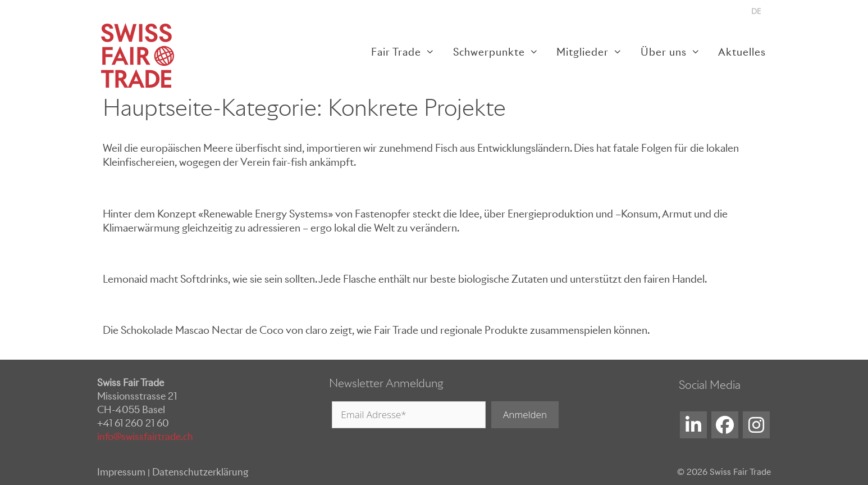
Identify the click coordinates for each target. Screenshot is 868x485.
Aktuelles (742, 52)
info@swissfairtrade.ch (145, 437)
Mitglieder (594, 52)
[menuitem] (756, 12)
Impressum (121, 472)
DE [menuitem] (756, 12)
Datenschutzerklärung (200, 472)
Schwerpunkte (500, 52)
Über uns (675, 52)
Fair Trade (407, 52)
